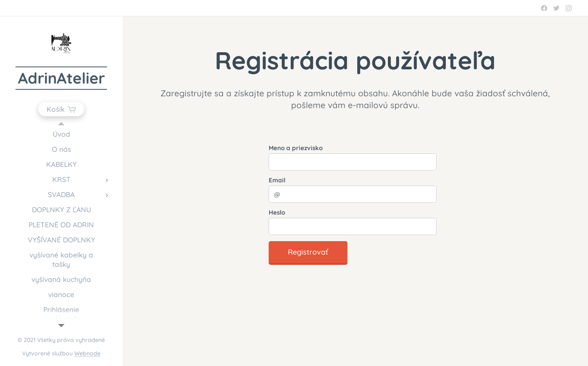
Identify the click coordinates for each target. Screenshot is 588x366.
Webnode (87, 353)
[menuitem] (61, 134)
